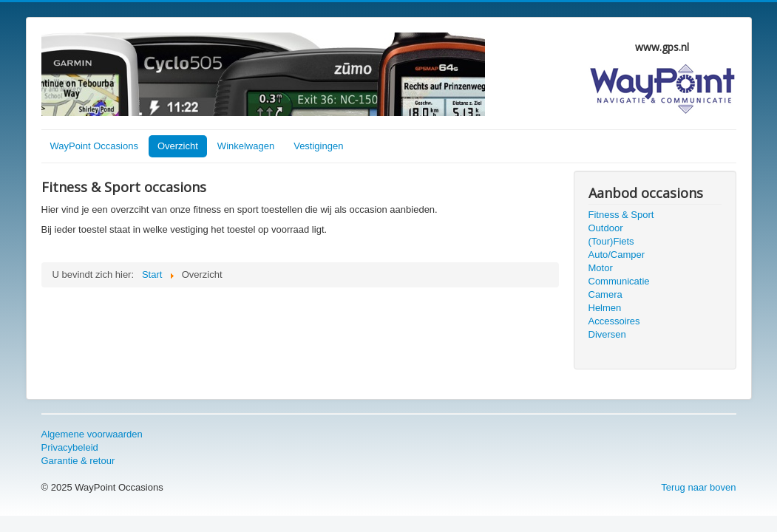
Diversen (607, 334)
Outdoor (606, 228)
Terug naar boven (698, 487)
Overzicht (178, 146)
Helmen (605, 308)
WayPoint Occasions (94, 146)
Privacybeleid (70, 447)
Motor (601, 268)
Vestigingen (318, 146)
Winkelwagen (246, 146)
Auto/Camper (617, 255)
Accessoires (614, 321)
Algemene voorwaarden (92, 434)
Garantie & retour (78, 461)
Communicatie (619, 281)
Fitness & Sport (621, 215)
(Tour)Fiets (611, 241)
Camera (605, 294)
